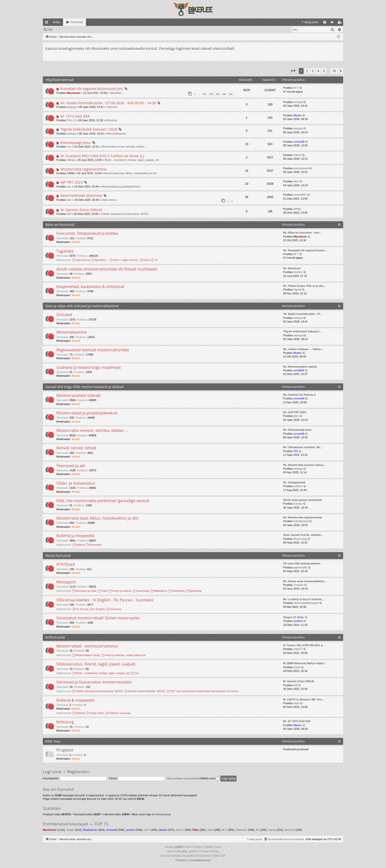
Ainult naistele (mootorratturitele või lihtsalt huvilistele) (107, 269)
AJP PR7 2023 (72, 182)
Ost (135, 673)
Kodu (57, 22)
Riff (69, 214)
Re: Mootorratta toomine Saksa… (305, 465)
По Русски (80, 609)
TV (154, 260)
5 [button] (324, 71)
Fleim (145, 260)
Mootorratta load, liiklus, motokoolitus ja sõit (131, 173)
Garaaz (298, 504)
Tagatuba (65, 251)
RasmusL (241, 830)
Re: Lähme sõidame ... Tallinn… (303, 349)
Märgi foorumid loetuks (62, 30)
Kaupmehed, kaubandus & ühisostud (90, 287)
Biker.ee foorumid (60, 225)
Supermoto (141, 591)
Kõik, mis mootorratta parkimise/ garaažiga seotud (103, 501)
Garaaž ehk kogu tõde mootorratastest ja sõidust (84, 387)
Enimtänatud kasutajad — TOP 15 (76, 824)
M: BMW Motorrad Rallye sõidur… (305, 663)
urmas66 (299, 142)
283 (218, 94)
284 (224, 94)
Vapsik (297, 289)
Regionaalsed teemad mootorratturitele (93, 350)
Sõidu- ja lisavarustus (76, 483)
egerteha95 (300, 567)
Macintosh (73, 93)
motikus (298, 486)
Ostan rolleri (95, 713)
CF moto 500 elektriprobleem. (302, 563)
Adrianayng (163, 814)
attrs (296, 181)
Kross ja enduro (120, 591)
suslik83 (299, 370)
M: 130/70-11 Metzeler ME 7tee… (304, 699)
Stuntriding (176, 591)
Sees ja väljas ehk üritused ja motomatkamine (82, 306)
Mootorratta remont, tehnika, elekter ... (125, 147)
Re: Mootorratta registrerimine (303, 517)
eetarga (71, 107)
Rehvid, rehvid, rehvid (76, 448)
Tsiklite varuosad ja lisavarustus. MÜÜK (125, 214)
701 (296, 451)
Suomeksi (114, 609)
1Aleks (71, 160)
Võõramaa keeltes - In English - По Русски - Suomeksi (105, 600)
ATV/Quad (66, 564)
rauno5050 (300, 195)
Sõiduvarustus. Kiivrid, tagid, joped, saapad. (96, 664)
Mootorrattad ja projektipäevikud (121, 187)
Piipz (196, 830)
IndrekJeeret (301, 168)
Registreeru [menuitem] (341, 23)
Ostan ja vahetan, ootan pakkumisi (124, 655)
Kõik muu (53, 741)
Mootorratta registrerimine (83, 169)
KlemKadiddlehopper (306, 603)
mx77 (147, 830)
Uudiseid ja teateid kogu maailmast (89, 367)
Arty (185, 851)
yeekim (298, 621)
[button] (293, 71)
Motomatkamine (116, 134)
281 (204, 94)
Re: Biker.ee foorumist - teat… (302, 233)
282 (211, 94)
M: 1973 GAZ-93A (75, 116)
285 (231, 94)
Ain (258, 830)
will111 (180, 830)
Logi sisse (52, 772)
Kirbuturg (112, 120)
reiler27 (298, 649)
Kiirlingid (48, 23)
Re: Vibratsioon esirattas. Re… (303, 447)
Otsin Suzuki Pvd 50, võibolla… (303, 535)
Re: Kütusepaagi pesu (297, 430)
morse (272, 830)
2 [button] (307, 71)
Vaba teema (109, 200)
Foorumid (77, 22)
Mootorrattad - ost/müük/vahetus (87, 646)
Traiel (103, 591)
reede (297, 667)
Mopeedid (94, 545)
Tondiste (298, 585)
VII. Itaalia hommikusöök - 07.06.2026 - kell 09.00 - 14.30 (108, 103)
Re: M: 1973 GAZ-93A (297, 721)
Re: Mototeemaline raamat (300, 367)
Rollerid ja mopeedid (75, 536)
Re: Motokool (292, 268)
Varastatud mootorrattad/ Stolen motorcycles (98, 618)
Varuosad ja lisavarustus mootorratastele (94, 682)
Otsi (87, 30)
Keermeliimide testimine (81, 195)
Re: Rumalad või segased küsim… (305, 250)
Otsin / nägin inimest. (124, 260)
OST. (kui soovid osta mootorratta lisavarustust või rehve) (203, 691)
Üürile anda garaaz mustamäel (303, 500)
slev (69, 200)
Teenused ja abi (71, 466)
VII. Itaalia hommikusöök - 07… (303, 314)
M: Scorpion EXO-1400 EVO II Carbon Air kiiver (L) (102, 156)
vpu (69, 187)
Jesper (70, 830)
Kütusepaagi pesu (76, 142)
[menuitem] (270, 22)
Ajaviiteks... (117, 93)
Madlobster (90, 830)
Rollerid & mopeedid (75, 700)
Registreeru (78, 772)
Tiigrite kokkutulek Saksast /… (303, 331)
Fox (69, 147)
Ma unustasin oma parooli (183, 778)
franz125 (290, 830)
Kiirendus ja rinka (84, 591)
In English (97, 609)
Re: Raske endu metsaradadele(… (305, 581)
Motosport (66, 582)
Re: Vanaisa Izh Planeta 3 (299, 395)
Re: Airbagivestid (294, 482)
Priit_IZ (71, 120)
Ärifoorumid (55, 637)
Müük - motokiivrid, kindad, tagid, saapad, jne (132, 160)
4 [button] (318, 71)
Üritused (112, 107)
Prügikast (65, 750)
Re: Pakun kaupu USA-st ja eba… (305, 286)
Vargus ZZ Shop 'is (295, 617)
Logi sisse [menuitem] (333, 23)
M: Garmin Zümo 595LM (81, 210)
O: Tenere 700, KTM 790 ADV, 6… (304, 645)
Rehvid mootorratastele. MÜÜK (145, 691)
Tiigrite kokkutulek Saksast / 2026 (89, 129)
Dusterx (298, 272)
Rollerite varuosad (118, 713)
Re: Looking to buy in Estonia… (304, 599)
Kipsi (296, 703)
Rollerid (79, 545)
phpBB (178, 847)
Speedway (194, 591)
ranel (210, 830)
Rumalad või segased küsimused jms (92, 88)
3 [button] (313, 71)
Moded (76, 242)
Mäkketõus (159, 591)
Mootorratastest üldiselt (78, 395)
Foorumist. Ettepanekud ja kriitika (87, 233)
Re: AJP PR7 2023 (295, 412)
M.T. (296, 88)
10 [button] (334, 71)
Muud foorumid (58, 555)
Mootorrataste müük (86, 655)
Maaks (298, 115)
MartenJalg (300, 539)
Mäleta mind (210, 778)
